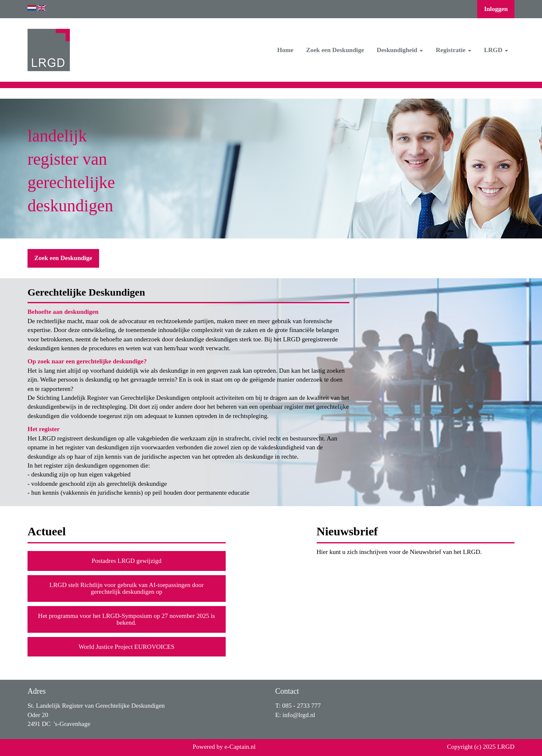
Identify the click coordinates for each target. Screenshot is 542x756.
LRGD (496, 50)
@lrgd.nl (299, 715)
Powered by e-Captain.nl (224, 747)
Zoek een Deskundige (335, 50)
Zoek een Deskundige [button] (63, 258)
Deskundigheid (400, 50)
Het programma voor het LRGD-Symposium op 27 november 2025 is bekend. (127, 619)
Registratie (454, 50)
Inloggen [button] (496, 9)
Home (285, 50)
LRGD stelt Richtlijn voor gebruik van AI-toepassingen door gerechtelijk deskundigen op (126, 588)
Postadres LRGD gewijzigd (126, 561)
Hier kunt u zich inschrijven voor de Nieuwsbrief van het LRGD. (399, 552)
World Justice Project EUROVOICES (126, 647)
